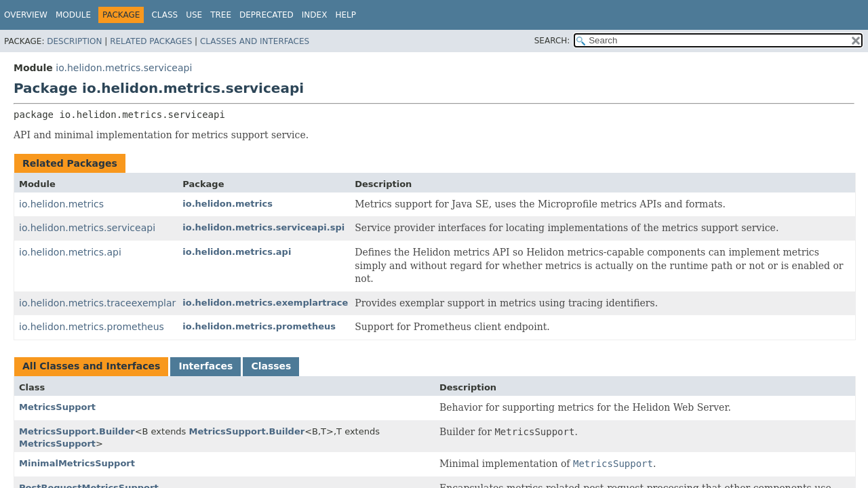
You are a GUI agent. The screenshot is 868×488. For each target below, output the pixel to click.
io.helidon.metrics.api (70, 252)
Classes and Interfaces (255, 41)
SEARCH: (552, 41)
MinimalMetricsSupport (77, 463)
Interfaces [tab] (205, 366)
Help (346, 15)
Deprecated (267, 15)
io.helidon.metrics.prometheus (92, 327)
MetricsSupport (57, 407)
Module (73, 15)
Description (74, 41)
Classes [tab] (271, 366)
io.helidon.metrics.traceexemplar (97, 303)
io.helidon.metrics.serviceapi (124, 68)
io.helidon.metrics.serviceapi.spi (263, 227)
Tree (221, 15)
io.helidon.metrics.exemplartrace (265, 303)
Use (194, 15)
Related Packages (151, 41)
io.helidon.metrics (61, 204)
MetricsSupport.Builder (77, 431)
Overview (26, 15)
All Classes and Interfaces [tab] (91, 366)
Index (315, 15)
